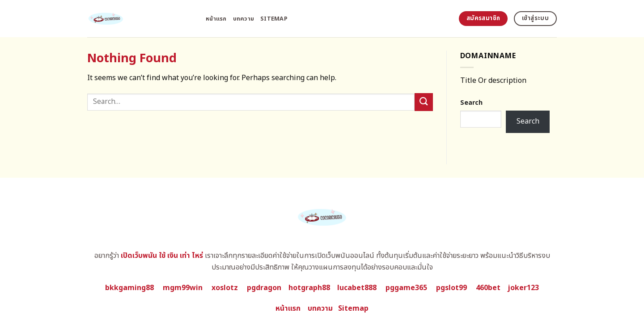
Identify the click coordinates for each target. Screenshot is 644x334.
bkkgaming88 (129, 288)
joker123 (523, 288)
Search (471, 103)
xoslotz (225, 288)
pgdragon (264, 288)
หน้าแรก (216, 19)
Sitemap (274, 19)
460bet (488, 288)
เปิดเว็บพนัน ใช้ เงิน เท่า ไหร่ (162, 256)
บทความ (244, 19)
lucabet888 (357, 288)
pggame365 (406, 288)
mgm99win (183, 288)
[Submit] (424, 102)
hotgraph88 (309, 288)
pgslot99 (451, 288)
